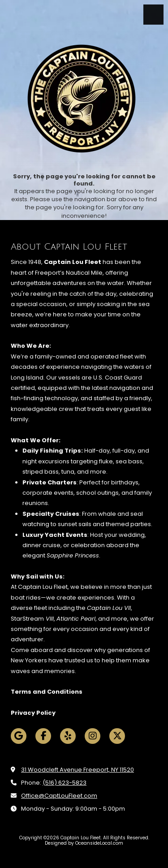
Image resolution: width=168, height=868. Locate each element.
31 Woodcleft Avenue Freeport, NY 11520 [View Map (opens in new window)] (78, 770)
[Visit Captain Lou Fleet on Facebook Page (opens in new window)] (43, 736)
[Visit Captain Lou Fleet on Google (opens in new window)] (19, 736)
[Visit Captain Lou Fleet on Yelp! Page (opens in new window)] (68, 736)
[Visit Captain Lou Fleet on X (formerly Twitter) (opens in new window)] (117, 736)
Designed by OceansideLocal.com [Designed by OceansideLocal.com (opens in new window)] (84, 843)
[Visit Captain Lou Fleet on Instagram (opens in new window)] (93, 736)
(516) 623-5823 (65, 783)
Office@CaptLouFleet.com (59, 796)
